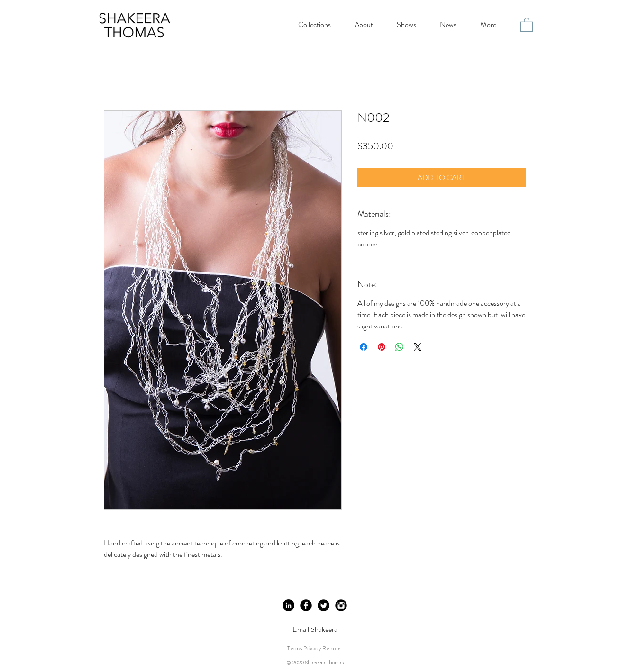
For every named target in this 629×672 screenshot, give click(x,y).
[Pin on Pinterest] (382, 347)
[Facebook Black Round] (306, 605)
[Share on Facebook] (364, 347)
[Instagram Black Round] (341, 605)
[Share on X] (418, 347)
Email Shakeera (315, 629)
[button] (527, 24)
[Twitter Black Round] (324, 605)
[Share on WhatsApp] (400, 347)
